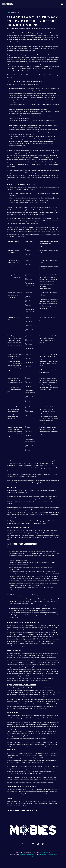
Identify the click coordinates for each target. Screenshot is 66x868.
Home (8, 12)
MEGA (33, 857)
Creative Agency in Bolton (27, 855)
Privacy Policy (46, 852)
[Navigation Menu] (62, 4)
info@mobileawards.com (47, 855)
